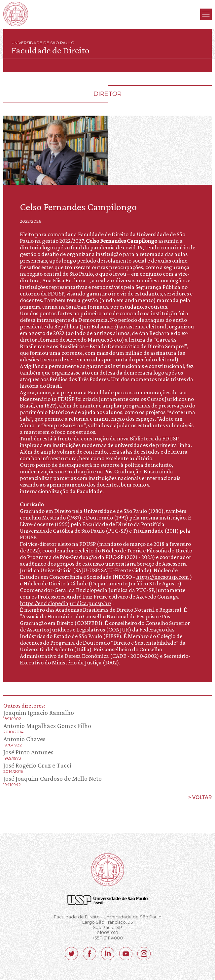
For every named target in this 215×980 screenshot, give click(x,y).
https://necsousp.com (162, 577)
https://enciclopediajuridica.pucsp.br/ (66, 603)
